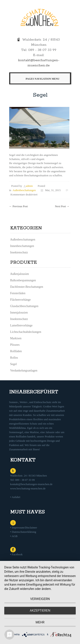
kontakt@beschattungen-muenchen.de (31, 484)
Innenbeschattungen (22, 246)
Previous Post (18, 206)
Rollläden (16, 351)
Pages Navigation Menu (39, 79)
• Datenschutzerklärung (23, 532)
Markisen (16, 338)
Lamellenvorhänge (21, 325)
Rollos (14, 358)
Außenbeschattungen (24, 190)
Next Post (62, 206)
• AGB (14, 536)
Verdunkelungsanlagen (24, 371)
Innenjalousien (19, 313)
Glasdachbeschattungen (24, 306)
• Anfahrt (15, 497)
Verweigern (40, 599)
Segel (40, 95)
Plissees (15, 345)
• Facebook (16, 554)
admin (29, 186)
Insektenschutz (19, 252)
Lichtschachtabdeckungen (26, 332)
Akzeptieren (40, 611)
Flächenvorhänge (20, 300)
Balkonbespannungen (23, 280)
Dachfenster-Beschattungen (27, 287)
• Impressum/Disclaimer (24, 528)
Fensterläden (18, 293)
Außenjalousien (20, 274)
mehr (40, 622)
